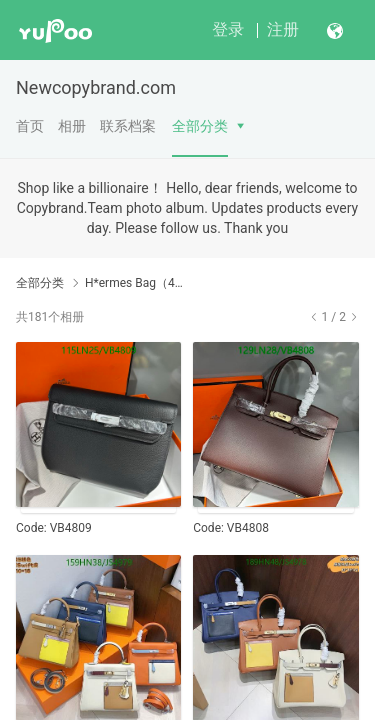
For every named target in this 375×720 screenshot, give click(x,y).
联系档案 (128, 126)
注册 (283, 29)
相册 (72, 126)
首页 (30, 126)
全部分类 (200, 126)
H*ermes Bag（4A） (137, 283)
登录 (228, 29)
